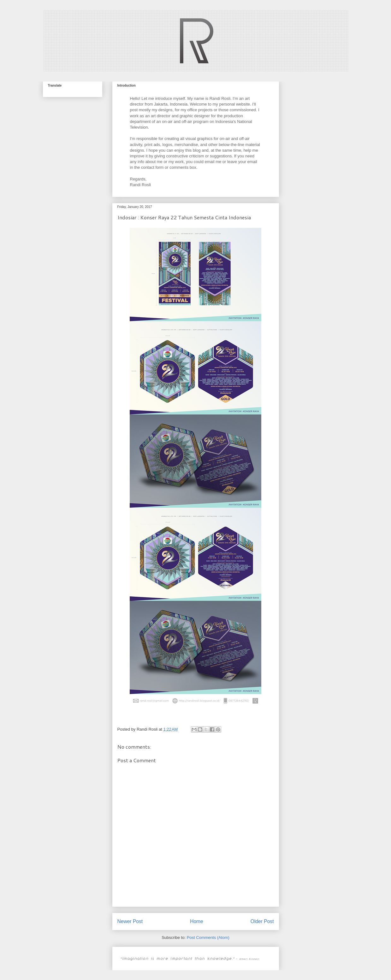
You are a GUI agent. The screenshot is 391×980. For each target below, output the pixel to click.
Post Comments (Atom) (208, 937)
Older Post (262, 921)
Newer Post (130, 921)
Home (197, 921)
